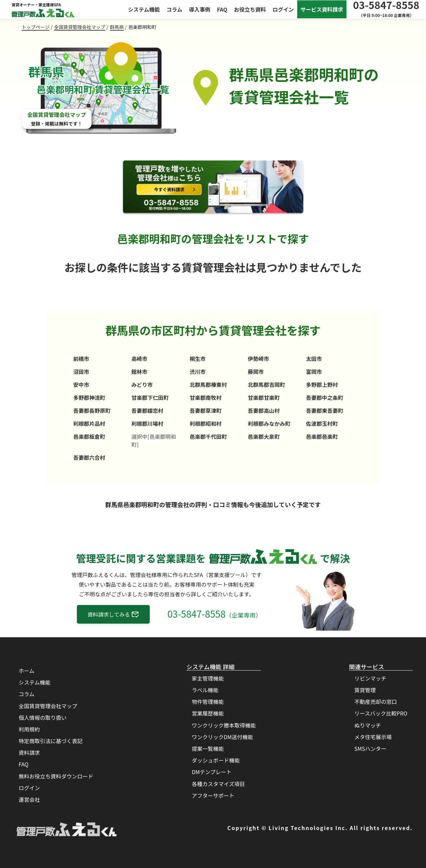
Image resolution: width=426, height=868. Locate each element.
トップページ (36, 27)
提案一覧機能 (208, 748)
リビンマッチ (370, 678)
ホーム (27, 671)
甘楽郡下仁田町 (150, 398)
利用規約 (29, 729)
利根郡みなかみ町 (269, 424)
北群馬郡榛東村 (208, 385)
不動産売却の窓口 (376, 702)
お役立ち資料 (250, 9)
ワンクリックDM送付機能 (222, 737)
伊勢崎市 (258, 359)
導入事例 (200, 9)
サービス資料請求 (322, 9)
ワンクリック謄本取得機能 (224, 725)
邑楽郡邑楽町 (322, 436)
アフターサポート (213, 795)
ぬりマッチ (368, 725)
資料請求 (29, 752)
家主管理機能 (208, 678)
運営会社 (29, 799)
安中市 (81, 385)
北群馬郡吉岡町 (266, 385)
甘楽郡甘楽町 (264, 398)
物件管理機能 (208, 702)
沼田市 (81, 372)
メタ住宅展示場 (373, 737)
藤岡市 (256, 372)
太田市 (314, 359)
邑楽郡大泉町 (264, 436)
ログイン (283, 9)
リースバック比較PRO (381, 713)
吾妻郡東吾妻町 (324, 411)
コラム (174, 9)
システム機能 (144, 9)
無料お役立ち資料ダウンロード (56, 776)
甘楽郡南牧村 (206, 398)
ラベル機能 (205, 690)
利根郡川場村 (147, 424)
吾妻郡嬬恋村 (147, 411)
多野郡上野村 (322, 385)
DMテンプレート (212, 772)
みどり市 (142, 385)
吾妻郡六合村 (89, 457)
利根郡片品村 (89, 424)
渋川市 (198, 372)
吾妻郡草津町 (206, 411)
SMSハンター (370, 748)
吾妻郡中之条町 (324, 398)
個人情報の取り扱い (43, 718)
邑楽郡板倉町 (89, 436)
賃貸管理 (365, 690)
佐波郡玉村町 (322, 424)
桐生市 (198, 359)
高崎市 (139, 359)
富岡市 (314, 372)
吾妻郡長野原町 (92, 411)
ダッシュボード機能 (216, 760)
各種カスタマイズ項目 (218, 784)
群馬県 (117, 27)
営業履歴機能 (208, 713)
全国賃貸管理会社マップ (80, 27)
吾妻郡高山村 (264, 411)
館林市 (139, 372)
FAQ (222, 9)
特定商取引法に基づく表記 (51, 741)
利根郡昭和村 (206, 424)
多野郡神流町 (89, 398)
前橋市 (81, 359)
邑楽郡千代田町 (208, 436)
